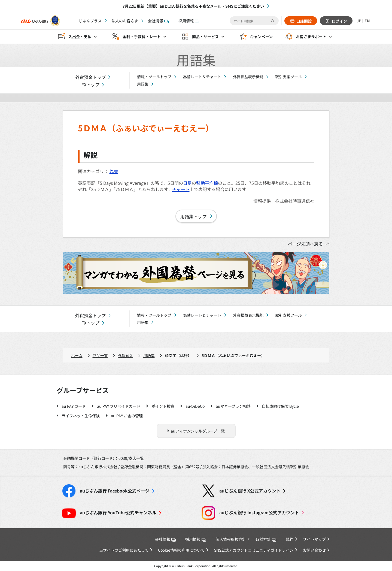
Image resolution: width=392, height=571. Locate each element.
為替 (114, 171)
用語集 (143, 84)
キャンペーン (261, 37)
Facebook (115, 491)
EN (367, 21)
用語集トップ (193, 216)
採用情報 (189, 21)
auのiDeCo (195, 406)
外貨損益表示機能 (248, 77)
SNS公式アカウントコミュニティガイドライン (254, 550)
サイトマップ (314, 539)
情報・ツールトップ (154, 77)
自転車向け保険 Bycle (280, 406)
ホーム (77, 355)
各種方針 (266, 539)
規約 (290, 539)
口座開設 (303, 21)
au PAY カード (74, 406)
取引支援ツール (288, 77)
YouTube (118, 513)
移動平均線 (207, 183)
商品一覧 (100, 355)
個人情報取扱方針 (231, 539)
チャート (181, 189)
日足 (187, 183)
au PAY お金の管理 (127, 416)
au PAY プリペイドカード (119, 406)
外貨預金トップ (90, 77)
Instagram (259, 513)
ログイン (338, 21)
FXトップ (90, 85)
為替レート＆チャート (202, 77)
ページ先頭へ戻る (305, 244)
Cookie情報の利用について (181, 550)
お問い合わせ (314, 550)
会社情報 (158, 21)
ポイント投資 (163, 406)
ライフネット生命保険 (81, 416)
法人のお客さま (125, 21)
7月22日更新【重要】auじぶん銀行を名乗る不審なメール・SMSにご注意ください (193, 6)
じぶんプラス (90, 21)
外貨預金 (126, 355)
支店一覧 (136, 458)
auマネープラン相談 (233, 406)
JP (358, 21)
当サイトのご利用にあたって (124, 550)
